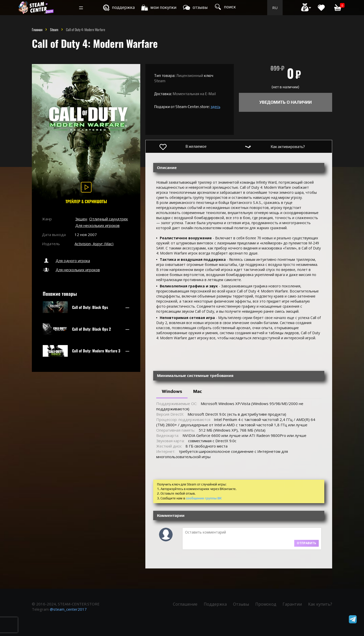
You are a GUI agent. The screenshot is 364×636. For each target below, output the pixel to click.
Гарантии (292, 604)
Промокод (266, 604)
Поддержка (215, 604)
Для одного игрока (66, 261)
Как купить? (320, 604)
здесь (215, 107)
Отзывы (241, 604)
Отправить (306, 543)
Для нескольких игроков (97, 225)
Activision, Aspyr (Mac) (94, 244)
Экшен (81, 219)
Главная (37, 29)
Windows (172, 391)
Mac (198, 391)
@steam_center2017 (68, 609)
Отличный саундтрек (109, 219)
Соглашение (185, 604)
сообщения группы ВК (204, 498)
